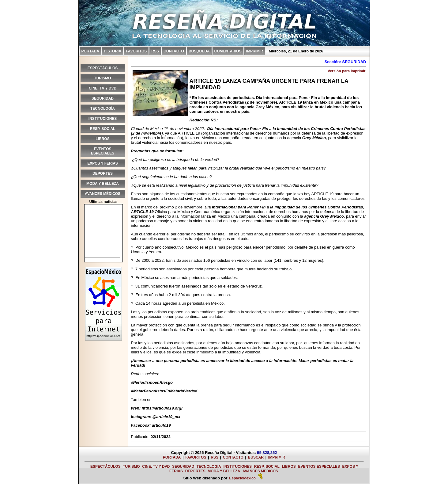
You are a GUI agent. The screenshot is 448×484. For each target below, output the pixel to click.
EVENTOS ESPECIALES (103, 151)
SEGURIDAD (103, 98)
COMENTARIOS (228, 51)
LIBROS (102, 139)
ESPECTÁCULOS (103, 68)
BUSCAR (256, 457)
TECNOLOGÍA (103, 109)
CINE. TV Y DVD (103, 88)
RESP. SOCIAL (102, 129)
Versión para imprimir (346, 71)
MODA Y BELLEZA (103, 184)
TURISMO (102, 78)
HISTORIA (113, 51)
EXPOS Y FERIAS (103, 163)
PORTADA (90, 51)
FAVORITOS (136, 51)
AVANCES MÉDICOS (103, 194)
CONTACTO (174, 51)
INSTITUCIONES (103, 119)
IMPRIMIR (255, 51)
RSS (155, 51)
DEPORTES (103, 173)
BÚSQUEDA (199, 51)
